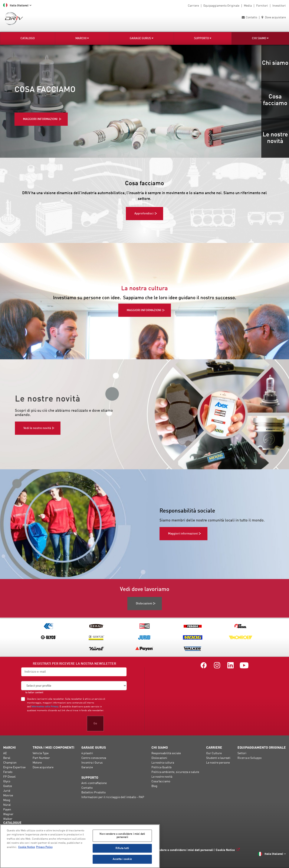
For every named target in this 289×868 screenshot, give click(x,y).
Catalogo (28, 38)
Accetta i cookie (122, 859)
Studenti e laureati (218, 758)
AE (5, 754)
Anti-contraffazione (94, 784)
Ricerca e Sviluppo (249, 758)
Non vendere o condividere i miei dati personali (181, 851)
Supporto (203, 38)
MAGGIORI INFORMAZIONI (144, 310)
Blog (154, 787)
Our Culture (214, 754)
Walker (8, 819)
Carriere (193, 6)
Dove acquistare (274, 17)
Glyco (7, 782)
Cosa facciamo (161, 782)
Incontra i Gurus (92, 763)
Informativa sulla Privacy (45, 707)
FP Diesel (9, 777)
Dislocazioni (159, 758)
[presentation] (53, 723)
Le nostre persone (218, 763)
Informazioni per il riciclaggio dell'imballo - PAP (113, 798)
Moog (7, 801)
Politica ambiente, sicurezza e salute (175, 773)
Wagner (8, 815)
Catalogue (12, 823)
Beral (7, 758)
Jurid (7, 791)
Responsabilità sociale (166, 754)
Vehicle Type (41, 754)
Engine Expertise (14, 768)
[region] (80, 846)
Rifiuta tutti (122, 848)
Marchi (82, 38)
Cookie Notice (225, 851)
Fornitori (262, 6)
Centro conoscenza (94, 758)
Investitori (279, 6)
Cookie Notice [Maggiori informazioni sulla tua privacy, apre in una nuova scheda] (27, 847)
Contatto (249, 17)
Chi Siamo (260, 38)
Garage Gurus (142, 38)
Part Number (41, 758)
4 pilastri (87, 754)
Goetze (8, 787)
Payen (7, 810)
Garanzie (87, 768)
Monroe (8, 796)
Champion (10, 763)
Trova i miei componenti (53, 748)
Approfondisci (144, 212)
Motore (37, 763)
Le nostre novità (162, 777)
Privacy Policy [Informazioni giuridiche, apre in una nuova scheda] (44, 847)
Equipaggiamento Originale (221, 6)
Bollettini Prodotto (93, 793)
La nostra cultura (163, 763)
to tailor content (34, 693)
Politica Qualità (161, 768)
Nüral (7, 805)
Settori (242, 754)
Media (248, 6)
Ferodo (8, 773)
